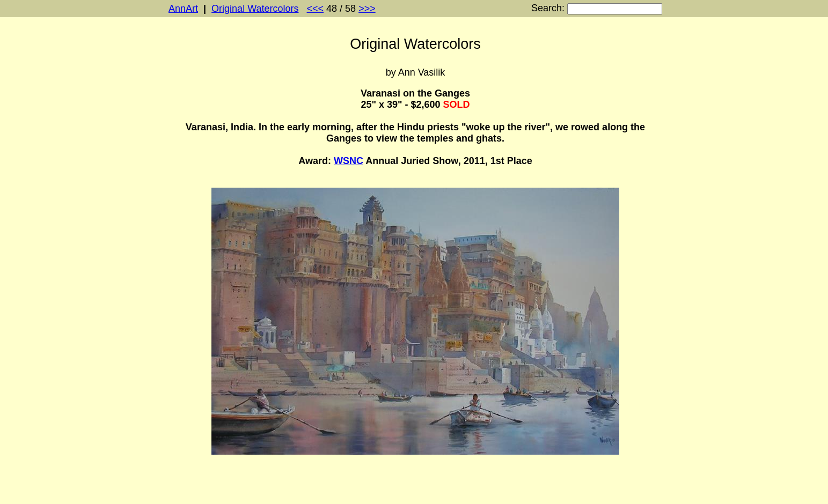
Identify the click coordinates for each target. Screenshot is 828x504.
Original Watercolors (255, 9)
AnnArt (183, 9)
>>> (367, 9)
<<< (316, 9)
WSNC (349, 161)
